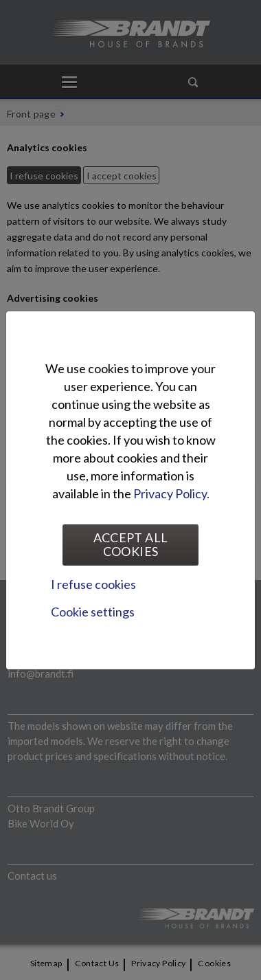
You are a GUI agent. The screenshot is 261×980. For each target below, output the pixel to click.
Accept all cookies (131, 544)
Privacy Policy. (171, 493)
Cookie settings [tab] (93, 612)
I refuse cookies (93, 584)
